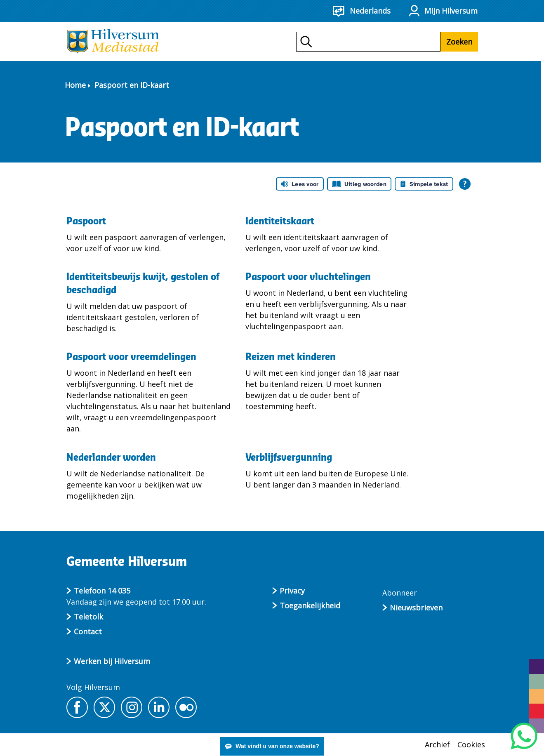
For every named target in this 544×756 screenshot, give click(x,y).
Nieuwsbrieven (416, 608)
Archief (437, 744)
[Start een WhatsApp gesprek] (524, 736)
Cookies (471, 744)
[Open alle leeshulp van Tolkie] (465, 184)
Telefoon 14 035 (102, 591)
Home (75, 85)
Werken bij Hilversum (112, 661)
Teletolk (88, 617)
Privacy (292, 591)
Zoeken (459, 42)
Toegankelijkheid (310, 605)
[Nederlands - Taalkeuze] (367, 11)
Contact (88, 631)
